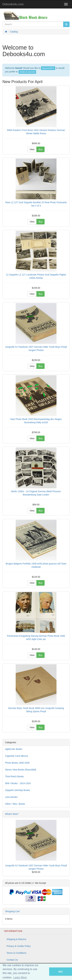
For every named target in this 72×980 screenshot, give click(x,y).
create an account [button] (27, 72)
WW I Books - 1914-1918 (18, 783)
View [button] (32, 149)
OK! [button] (61, 972)
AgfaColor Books (14, 749)
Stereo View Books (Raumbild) (21, 770)
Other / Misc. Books (15, 804)
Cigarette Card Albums (17, 756)
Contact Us (12, 960)
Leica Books (11, 797)
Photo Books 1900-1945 (17, 763)
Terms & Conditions (16, 953)
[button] (45, 972)
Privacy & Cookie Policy (19, 946)
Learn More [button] (20, 977)
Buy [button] (40, 149)
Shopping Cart (12, 911)
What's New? (12, 814)
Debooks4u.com (13, 4)
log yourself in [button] (48, 68)
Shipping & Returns (16, 939)
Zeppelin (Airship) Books (18, 790)
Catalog (14, 32)
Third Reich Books (14, 776)
